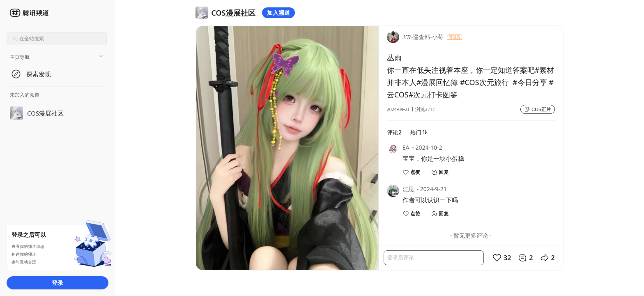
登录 (57, 283)
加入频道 (278, 13)
